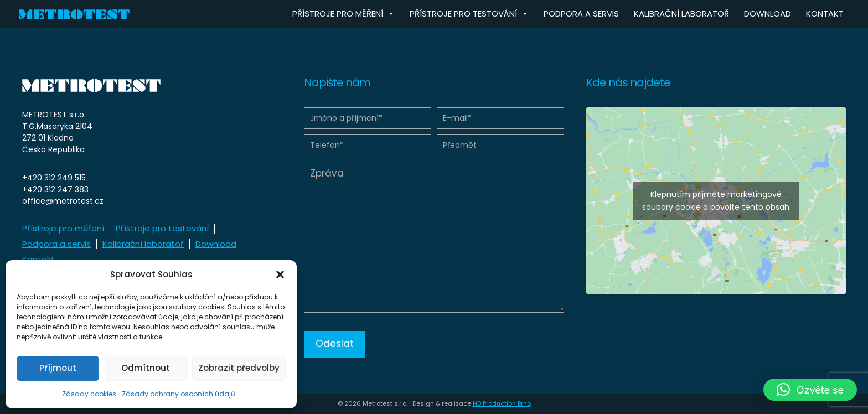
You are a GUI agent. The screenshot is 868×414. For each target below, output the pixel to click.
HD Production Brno (502, 403)
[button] (280, 275)
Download (768, 14)
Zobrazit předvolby (239, 368)
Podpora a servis (581, 14)
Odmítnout (146, 368)
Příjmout (58, 368)
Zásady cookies (89, 394)
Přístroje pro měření (63, 228)
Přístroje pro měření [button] (343, 14)
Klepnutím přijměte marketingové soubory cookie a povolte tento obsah (716, 201)
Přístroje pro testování (162, 228)
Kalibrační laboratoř (681, 14)
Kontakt (825, 14)
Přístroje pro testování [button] (469, 14)
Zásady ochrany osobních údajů (179, 394)
